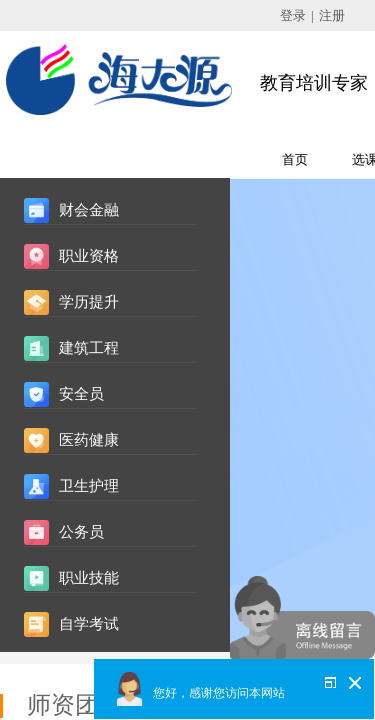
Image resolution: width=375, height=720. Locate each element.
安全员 (81, 394)
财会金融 (89, 210)
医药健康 (89, 440)
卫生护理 (89, 486)
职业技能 (89, 578)
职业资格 (89, 256)
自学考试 (89, 624)
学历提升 (89, 302)
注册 (332, 15)
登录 (293, 15)
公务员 (81, 532)
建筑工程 (89, 348)
